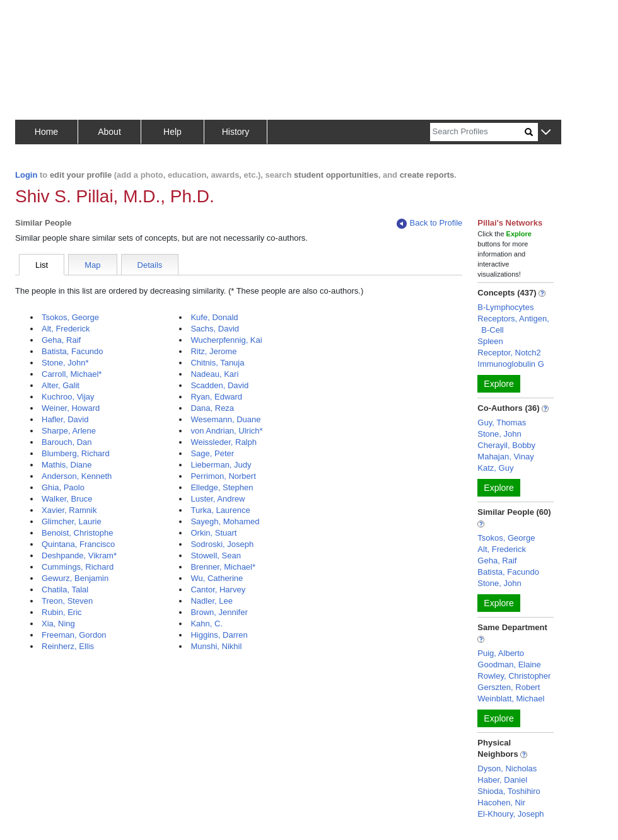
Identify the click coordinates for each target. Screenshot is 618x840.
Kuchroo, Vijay (68, 397)
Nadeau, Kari (214, 374)
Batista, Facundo (73, 351)
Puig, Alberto (501, 653)
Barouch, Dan (67, 442)
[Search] (477, 132)
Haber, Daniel (502, 780)
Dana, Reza (212, 408)
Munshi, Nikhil (216, 646)
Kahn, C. (207, 624)
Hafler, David (65, 419)
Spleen (490, 341)
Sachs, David (215, 329)
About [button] (109, 132)
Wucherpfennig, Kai (226, 340)
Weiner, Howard (71, 408)
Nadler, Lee (212, 601)
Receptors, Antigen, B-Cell (513, 324)
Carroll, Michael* (72, 374)
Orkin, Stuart (213, 533)
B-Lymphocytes (505, 307)
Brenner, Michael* (223, 567)
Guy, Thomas (502, 423)
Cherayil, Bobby (506, 445)
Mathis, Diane (67, 465)
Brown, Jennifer (219, 612)
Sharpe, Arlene (69, 431)
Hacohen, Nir (501, 803)
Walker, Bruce (67, 499)
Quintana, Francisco (78, 544)
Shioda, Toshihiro (509, 791)
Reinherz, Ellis (68, 646)
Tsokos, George (70, 317)
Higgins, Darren (219, 635)
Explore (498, 384)
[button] (546, 133)
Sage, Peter (212, 453)
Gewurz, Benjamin (75, 578)
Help (172, 132)
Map (92, 265)
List (42, 265)
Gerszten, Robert (509, 687)
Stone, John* (65, 363)
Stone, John (499, 434)
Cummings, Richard (78, 567)
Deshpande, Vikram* (79, 555)
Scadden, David (219, 385)
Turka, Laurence (220, 510)
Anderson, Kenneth (77, 476)
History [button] (236, 132)
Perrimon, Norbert (223, 476)
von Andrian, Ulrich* (226, 431)
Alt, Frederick (66, 329)
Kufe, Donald (214, 317)
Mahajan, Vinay (505, 457)
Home (46, 132)
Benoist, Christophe (77, 533)
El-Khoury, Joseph (510, 814)
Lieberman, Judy (221, 465)
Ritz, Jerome (213, 351)
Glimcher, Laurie (72, 521)
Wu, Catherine (217, 578)
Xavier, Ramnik (69, 510)
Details (150, 265)
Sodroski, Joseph (222, 544)
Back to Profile (429, 223)
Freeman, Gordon (74, 635)
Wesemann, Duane (225, 419)
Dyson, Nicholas (507, 768)
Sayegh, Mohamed (225, 521)
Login (26, 175)
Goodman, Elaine (509, 665)
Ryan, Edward (216, 397)
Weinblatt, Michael (511, 699)
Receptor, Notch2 (509, 353)
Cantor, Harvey (218, 590)
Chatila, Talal (65, 590)
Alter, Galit (61, 385)
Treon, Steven (67, 601)
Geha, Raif (61, 340)
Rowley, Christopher (514, 676)
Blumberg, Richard (76, 453)
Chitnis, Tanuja (217, 363)
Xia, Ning (58, 624)
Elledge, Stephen (222, 487)
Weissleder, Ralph (224, 442)
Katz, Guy (495, 468)
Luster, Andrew (218, 499)
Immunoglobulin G (511, 364)
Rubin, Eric (62, 612)
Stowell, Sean (216, 555)
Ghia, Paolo (63, 487)
